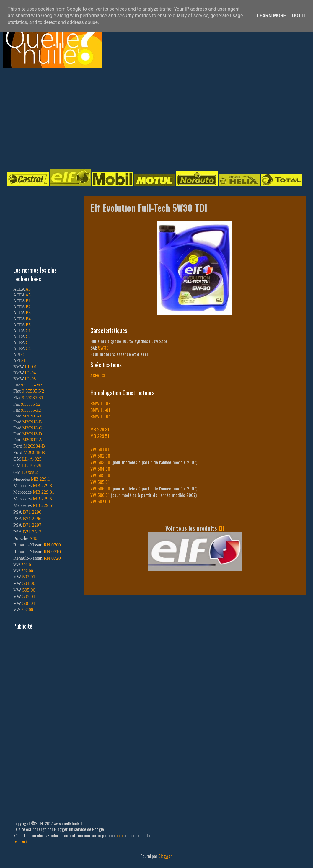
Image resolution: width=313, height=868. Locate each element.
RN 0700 (52, 545)
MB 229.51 (100, 436)
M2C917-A (32, 440)
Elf (221, 528)
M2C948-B (34, 452)
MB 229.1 (41, 479)
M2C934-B (34, 446)
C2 (28, 337)
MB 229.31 (44, 492)
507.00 (27, 610)
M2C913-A (32, 416)
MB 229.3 (42, 486)
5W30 (103, 347)
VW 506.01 (100, 495)
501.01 (27, 565)
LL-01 (31, 367)
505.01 (29, 597)
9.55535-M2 (32, 385)
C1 (28, 331)
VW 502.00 (100, 456)
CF (24, 355)
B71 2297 (32, 525)
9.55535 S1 (33, 398)
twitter (19, 841)
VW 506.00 (100, 488)
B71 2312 (32, 532)
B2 (28, 307)
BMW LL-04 (101, 416)
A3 (28, 289)
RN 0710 (52, 552)
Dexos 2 (30, 472)
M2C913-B (32, 422)
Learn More (271, 15)
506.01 (29, 603)
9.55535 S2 (31, 404)
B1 (28, 301)
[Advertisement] (87, 118)
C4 (28, 348)
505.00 (29, 590)
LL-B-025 (32, 466)
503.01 (29, 577)
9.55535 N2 (33, 391)
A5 (28, 295)
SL (24, 360)
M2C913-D (32, 434)
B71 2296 (32, 519)
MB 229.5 (42, 499)
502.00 (27, 571)
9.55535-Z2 (31, 410)
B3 (28, 313)
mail (120, 835)
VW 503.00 (100, 462)
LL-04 (30, 373)
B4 (28, 319)
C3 (28, 342)
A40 (33, 538)
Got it (299, 15)
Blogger (165, 856)
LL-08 (30, 379)
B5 (28, 325)
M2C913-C (32, 428)
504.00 (29, 583)
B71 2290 (32, 512)
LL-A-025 (32, 459)
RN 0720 (52, 558)
